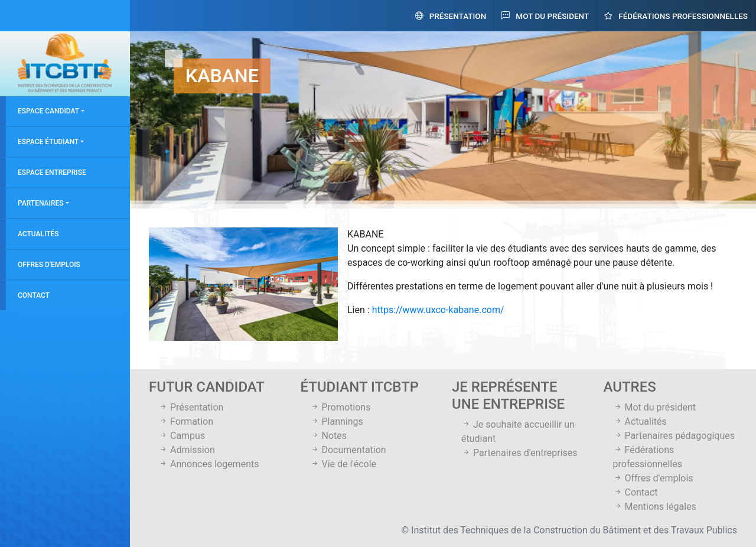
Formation (186, 421)
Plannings (337, 421)
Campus (182, 436)
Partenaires (41, 203)
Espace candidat (48, 111)
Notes (328, 436)
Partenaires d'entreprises (519, 453)
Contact (34, 295)
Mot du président (545, 16)
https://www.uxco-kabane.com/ (438, 310)
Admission (187, 450)
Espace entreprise (52, 172)
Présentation (451, 16)
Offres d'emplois (49, 265)
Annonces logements (208, 464)
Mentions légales (655, 507)
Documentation (348, 450)
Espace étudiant (48, 142)
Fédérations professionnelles (676, 16)
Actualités (38, 234)
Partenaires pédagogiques (674, 436)
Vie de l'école (343, 464)
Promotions (340, 407)
